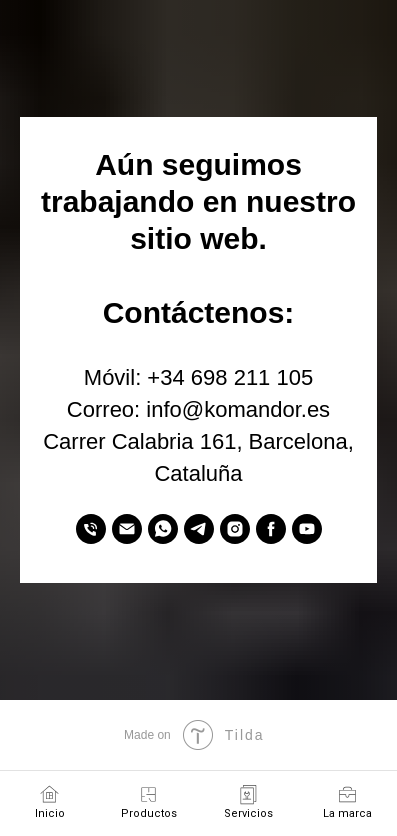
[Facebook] (271, 529)
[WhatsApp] (163, 529)
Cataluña (198, 473)
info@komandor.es (238, 409)
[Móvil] (91, 529)
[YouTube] (307, 529)
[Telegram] (199, 529)
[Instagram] (235, 529)
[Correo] (127, 529)
